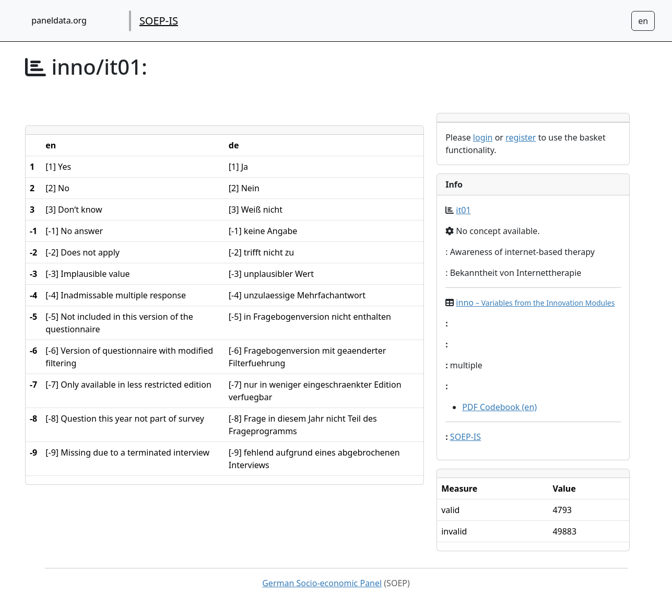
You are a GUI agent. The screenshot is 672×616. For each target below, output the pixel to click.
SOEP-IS (159, 21)
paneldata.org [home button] (59, 20)
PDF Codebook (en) (499, 407)
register (521, 137)
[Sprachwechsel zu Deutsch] (643, 21)
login (483, 137)
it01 (463, 210)
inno (535, 303)
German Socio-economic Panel (322, 583)
